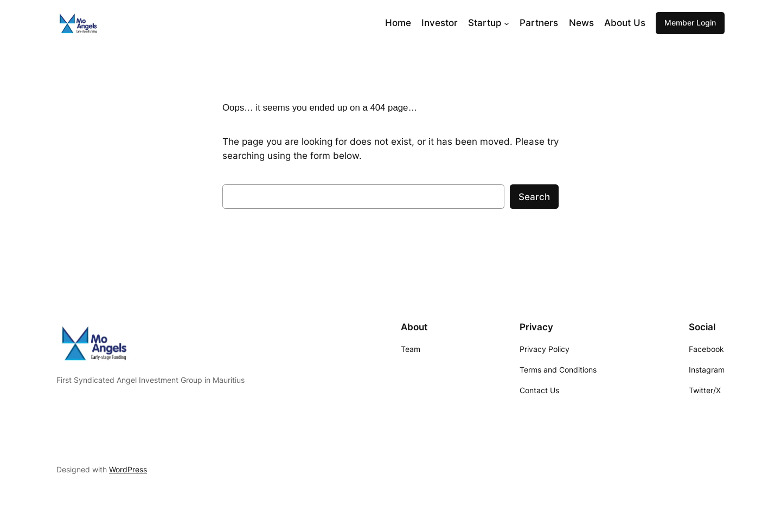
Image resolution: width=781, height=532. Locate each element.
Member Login (690, 23)
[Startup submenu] (507, 23)
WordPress (128, 469)
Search (534, 197)
